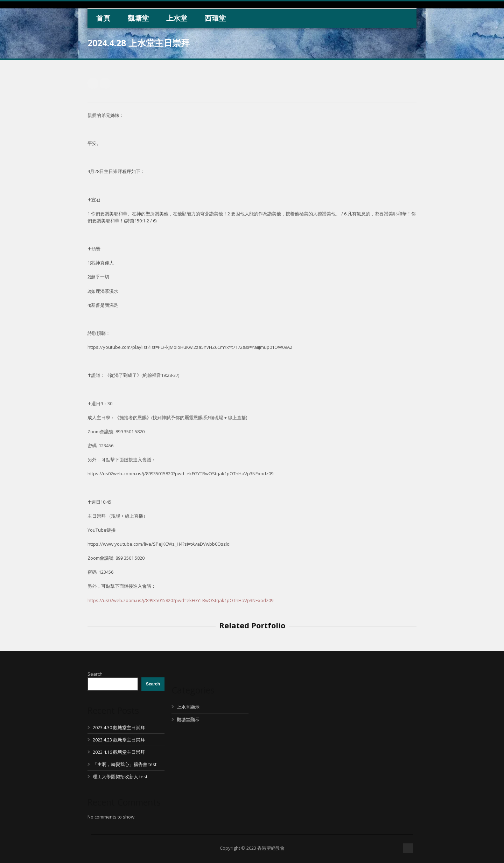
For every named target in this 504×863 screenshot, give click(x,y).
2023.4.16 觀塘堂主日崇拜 (119, 752)
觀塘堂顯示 (188, 719)
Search (95, 674)
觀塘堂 (138, 18)
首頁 (103, 18)
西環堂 (215, 18)
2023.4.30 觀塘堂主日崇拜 (119, 727)
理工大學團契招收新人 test (120, 776)
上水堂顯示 (188, 707)
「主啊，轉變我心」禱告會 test (125, 764)
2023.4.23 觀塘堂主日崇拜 (119, 740)
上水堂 (177, 18)
